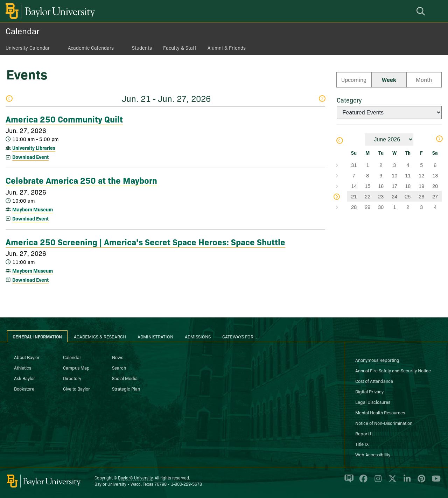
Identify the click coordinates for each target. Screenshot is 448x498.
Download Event (30, 157)
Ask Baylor (24, 378)
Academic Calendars (91, 48)
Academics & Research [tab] (100, 336)
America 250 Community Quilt (64, 119)
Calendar (23, 31)
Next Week (322, 99)
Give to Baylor (76, 388)
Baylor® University (135, 478)
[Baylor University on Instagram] (377, 482)
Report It (364, 433)
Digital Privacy (369, 391)
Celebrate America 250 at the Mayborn (81, 180)
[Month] (389, 139)
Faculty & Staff (180, 48)
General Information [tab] (37, 336)
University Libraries (34, 148)
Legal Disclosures (373, 402)
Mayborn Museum (33, 209)
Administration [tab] (155, 336)
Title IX (362, 444)
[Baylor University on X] (391, 482)
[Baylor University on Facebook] (362, 482)
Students (142, 48)
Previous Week (9, 99)
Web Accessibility (373, 454)
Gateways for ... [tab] (240, 336)
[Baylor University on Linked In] (406, 482)
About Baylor (27, 357)
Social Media (125, 378)
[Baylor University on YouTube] (434, 482)
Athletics (23, 367)
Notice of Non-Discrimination (384, 423)
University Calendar (28, 48)
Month (424, 79)
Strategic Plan (126, 388)
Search (119, 367)
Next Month (439, 139)
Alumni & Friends (227, 48)
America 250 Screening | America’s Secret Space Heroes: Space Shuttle (145, 241)
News (118, 357)
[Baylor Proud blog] (348, 482)
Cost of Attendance (374, 381)
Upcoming (354, 79)
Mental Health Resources (380, 412)
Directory (72, 378)
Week (389, 79)
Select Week (342, 165)
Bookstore (24, 388)
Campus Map (76, 367)
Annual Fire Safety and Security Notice (393, 370)
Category (349, 100)
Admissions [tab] (198, 336)
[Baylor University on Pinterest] (420, 482)
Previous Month (339, 141)
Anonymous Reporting (377, 360)
